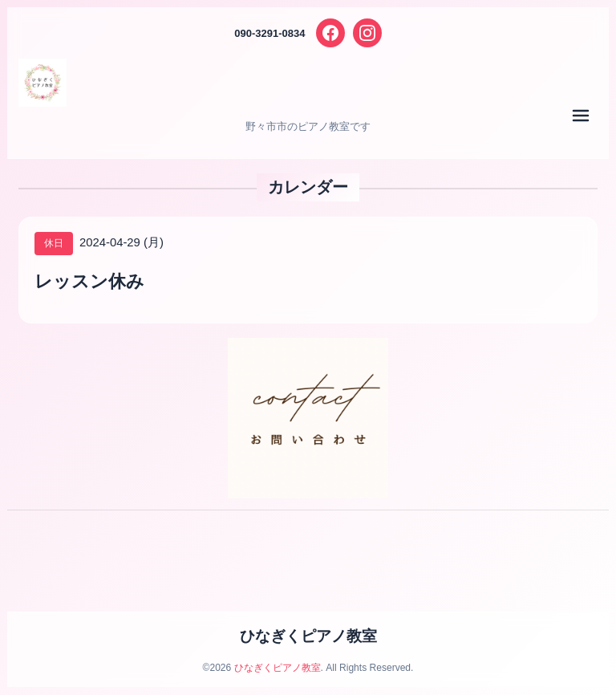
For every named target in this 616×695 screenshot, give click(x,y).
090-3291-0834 (269, 33)
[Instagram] (367, 33)
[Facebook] (330, 33)
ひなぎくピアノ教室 (308, 636)
